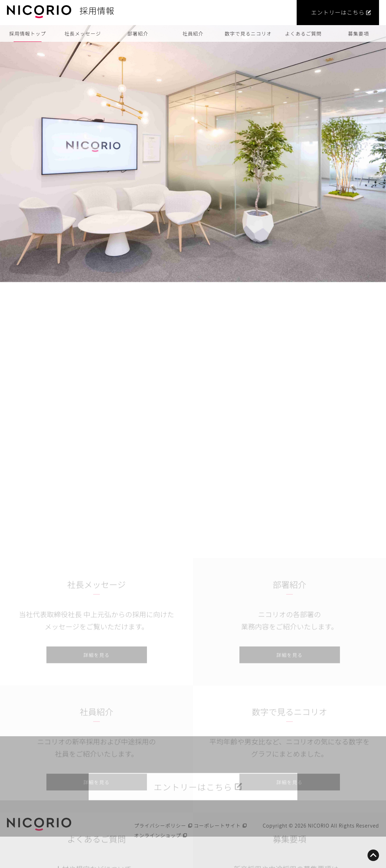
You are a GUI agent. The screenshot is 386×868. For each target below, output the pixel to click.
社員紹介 (193, 33)
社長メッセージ (83, 33)
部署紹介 (138, 33)
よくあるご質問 (303, 33)
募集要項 (358, 33)
